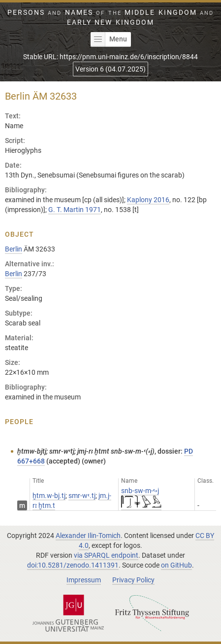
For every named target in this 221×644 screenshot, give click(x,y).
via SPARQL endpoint (106, 555)
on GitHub (176, 565)
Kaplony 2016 (148, 200)
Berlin (14, 249)
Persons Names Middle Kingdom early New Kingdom (110, 17)
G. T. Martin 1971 (75, 210)
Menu (109, 39)
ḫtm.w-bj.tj (49, 496)
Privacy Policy (133, 580)
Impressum (84, 580)
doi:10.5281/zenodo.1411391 (73, 565)
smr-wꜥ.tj (82, 496)
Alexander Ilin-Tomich (88, 536)
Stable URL (110, 57)
